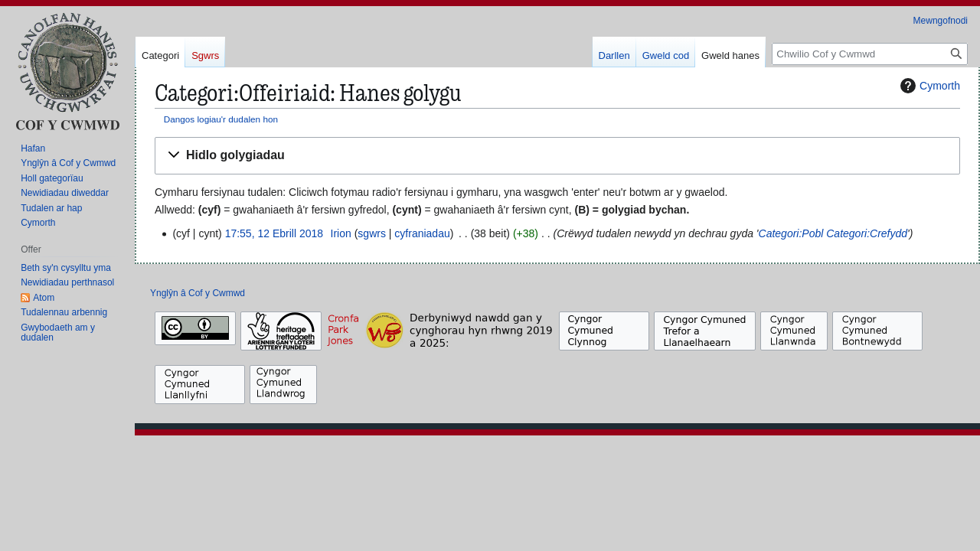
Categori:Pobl (791, 233)
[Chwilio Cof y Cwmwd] (870, 54)
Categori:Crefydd (867, 233)
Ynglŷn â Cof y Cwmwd (198, 293)
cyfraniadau (422, 233)
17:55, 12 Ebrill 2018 (274, 233)
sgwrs (372, 233)
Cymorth (928, 86)
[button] (557, 156)
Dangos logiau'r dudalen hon (221, 119)
